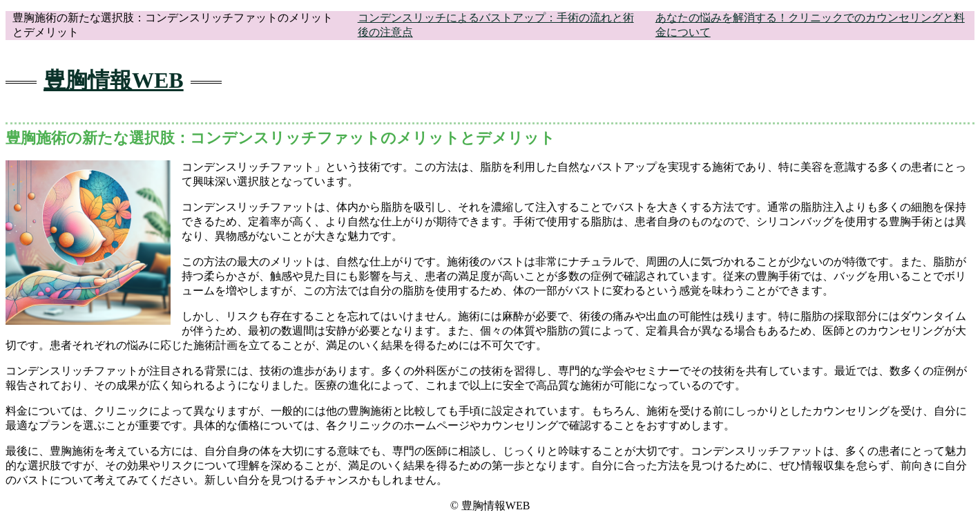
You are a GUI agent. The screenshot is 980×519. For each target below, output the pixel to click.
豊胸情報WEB (114, 80)
